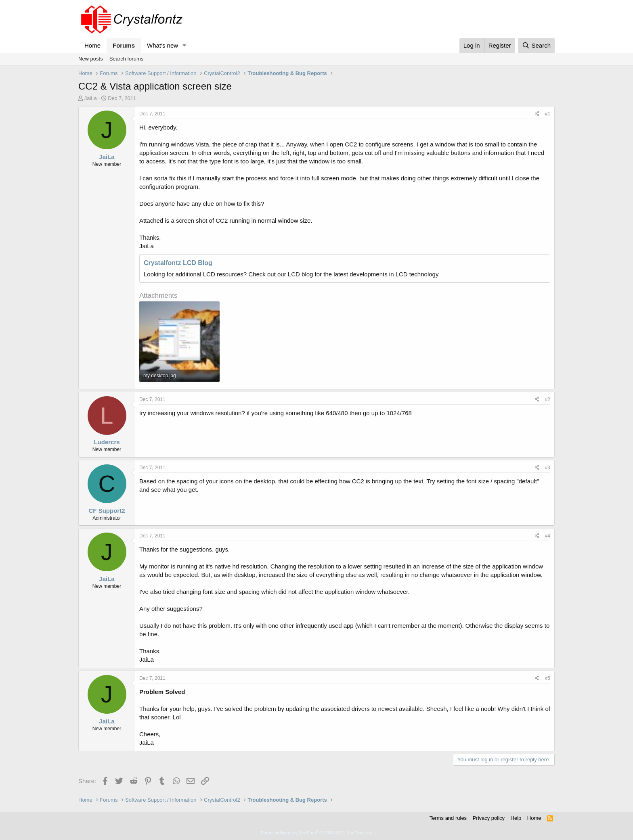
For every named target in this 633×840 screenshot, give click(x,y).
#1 (548, 114)
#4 (548, 536)
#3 (548, 468)
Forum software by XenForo (316, 833)
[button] (184, 45)
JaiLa (91, 98)
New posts (91, 59)
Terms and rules (448, 818)
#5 (548, 678)
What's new (162, 45)
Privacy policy (489, 818)
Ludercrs (107, 442)
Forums (124, 45)
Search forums (127, 59)
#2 (548, 399)
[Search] (536, 45)
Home (92, 45)
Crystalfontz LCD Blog (178, 263)
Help (516, 818)
